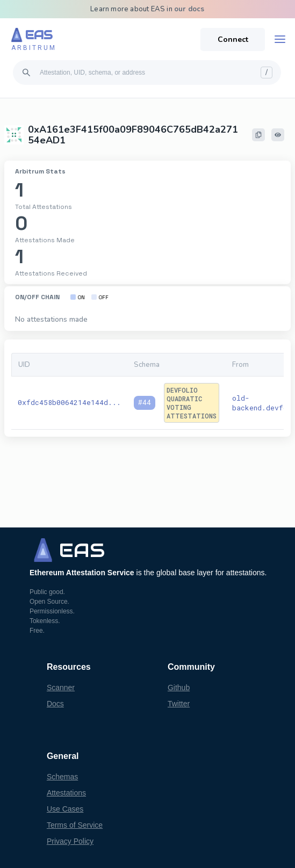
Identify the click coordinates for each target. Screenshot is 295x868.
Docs (55, 704)
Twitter (179, 704)
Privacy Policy (70, 841)
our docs (189, 9)
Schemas (62, 777)
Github (179, 688)
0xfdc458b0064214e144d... (69, 402)
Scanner (61, 688)
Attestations (66, 793)
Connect (233, 39)
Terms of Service (75, 825)
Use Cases (65, 809)
